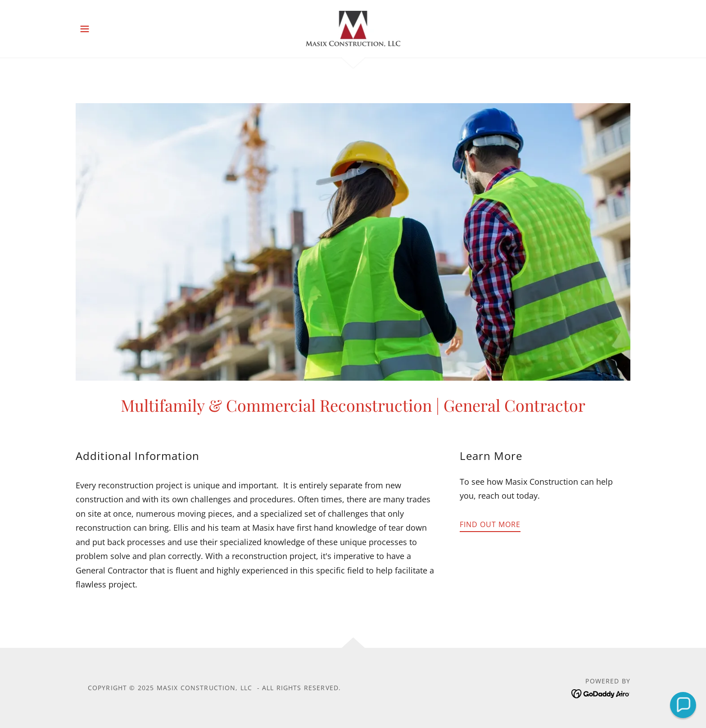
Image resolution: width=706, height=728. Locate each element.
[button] (85, 29)
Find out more (490, 524)
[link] (353, 28)
